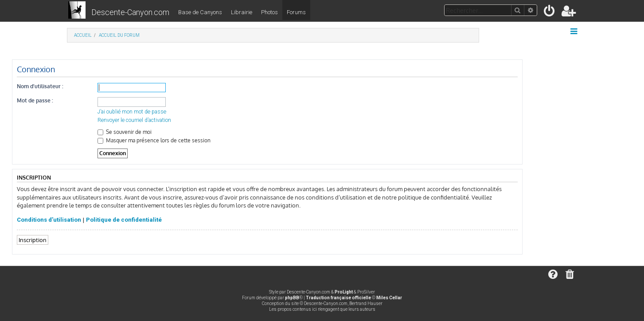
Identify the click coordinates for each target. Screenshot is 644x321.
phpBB (292, 298)
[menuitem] (550, 13)
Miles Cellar (389, 298)
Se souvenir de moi (125, 132)
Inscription (33, 240)
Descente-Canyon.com (130, 12)
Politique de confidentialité (124, 220)
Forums (296, 12)
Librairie (242, 12)
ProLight (344, 292)
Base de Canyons (200, 12)
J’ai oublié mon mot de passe (132, 112)
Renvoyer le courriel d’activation (134, 120)
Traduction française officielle (338, 298)
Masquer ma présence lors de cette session (154, 140)
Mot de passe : (35, 100)
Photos (269, 12)
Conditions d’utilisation (49, 220)
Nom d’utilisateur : (40, 86)
